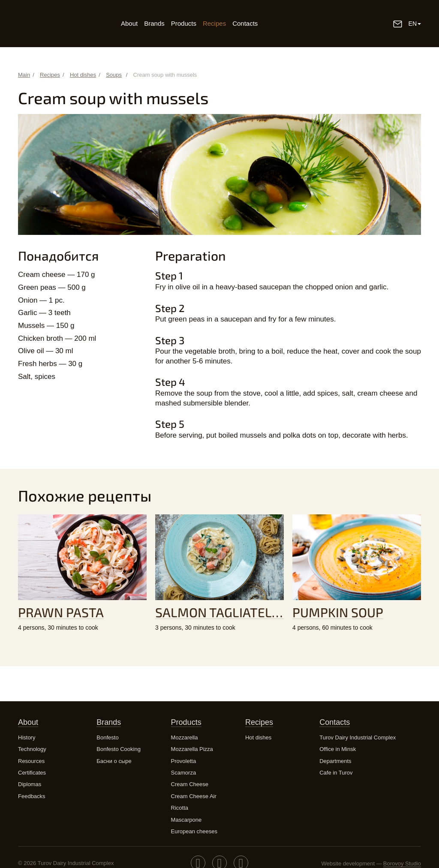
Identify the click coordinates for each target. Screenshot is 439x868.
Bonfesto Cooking (119, 749)
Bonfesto (107, 737)
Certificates (32, 773)
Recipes (214, 23)
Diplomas (30, 784)
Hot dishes (258, 737)
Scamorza (184, 773)
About (129, 23)
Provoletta (184, 761)
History (27, 737)
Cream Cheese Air (194, 796)
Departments (335, 761)
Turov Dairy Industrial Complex (358, 737)
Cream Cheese (190, 784)
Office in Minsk (338, 749)
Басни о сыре (114, 761)
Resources (31, 761)
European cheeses (194, 831)
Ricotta (180, 808)
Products (184, 23)
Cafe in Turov (336, 773)
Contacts (245, 23)
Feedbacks (32, 796)
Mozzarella (185, 737)
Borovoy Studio (402, 863)
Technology (32, 749)
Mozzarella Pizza (192, 749)
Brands (154, 23)
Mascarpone (186, 820)
